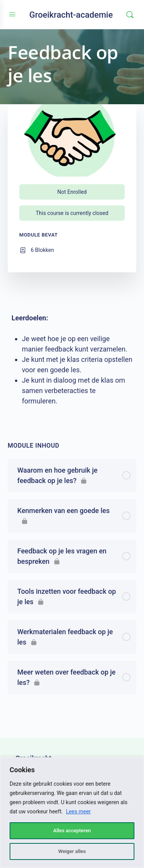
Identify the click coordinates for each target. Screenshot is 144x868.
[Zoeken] (130, 15)
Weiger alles (72, 851)
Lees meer (79, 811)
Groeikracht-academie (71, 15)
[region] (72, 813)
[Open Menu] (12, 14)
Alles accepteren (72, 831)
